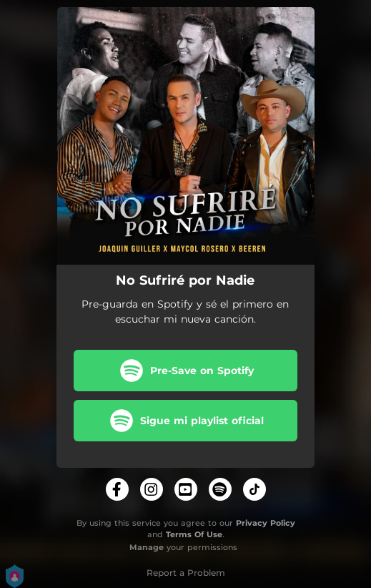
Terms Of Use (194, 534)
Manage (147, 547)
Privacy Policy (266, 523)
